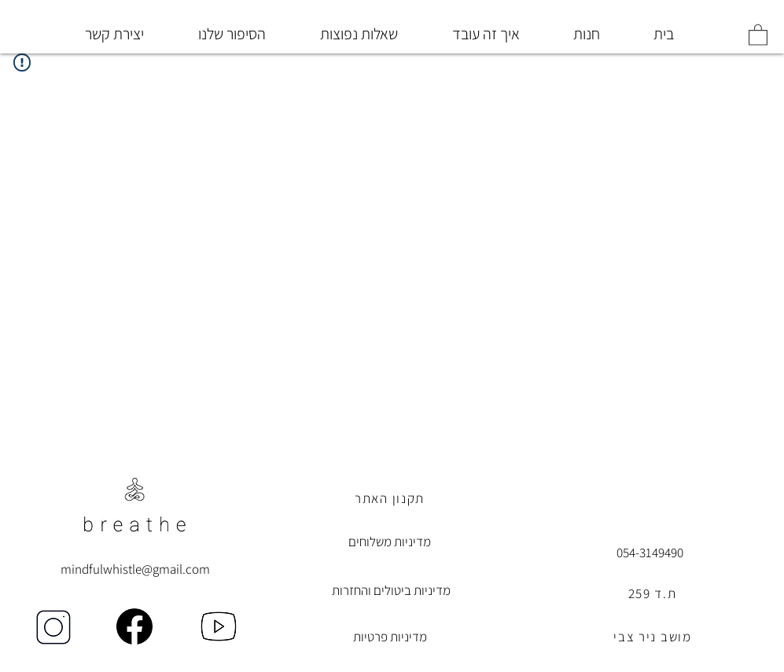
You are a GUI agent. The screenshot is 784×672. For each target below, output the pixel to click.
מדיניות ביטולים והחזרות (391, 590)
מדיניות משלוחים (390, 542)
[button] (758, 34)
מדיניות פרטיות (390, 637)
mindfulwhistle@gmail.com (135, 569)
